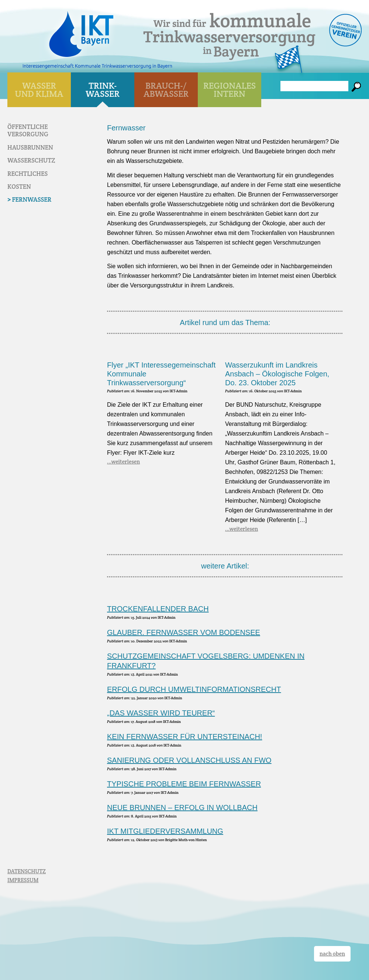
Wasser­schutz (31, 160)
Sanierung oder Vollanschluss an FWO (189, 760)
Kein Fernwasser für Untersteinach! (184, 737)
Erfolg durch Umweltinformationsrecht (194, 689)
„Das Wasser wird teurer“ (161, 713)
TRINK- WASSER (103, 90)
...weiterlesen (123, 462)
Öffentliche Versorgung (28, 130)
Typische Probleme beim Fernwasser (184, 784)
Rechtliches (27, 174)
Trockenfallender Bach (158, 609)
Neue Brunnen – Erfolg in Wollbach (182, 807)
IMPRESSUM (23, 880)
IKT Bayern (81, 30)
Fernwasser (32, 199)
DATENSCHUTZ (27, 871)
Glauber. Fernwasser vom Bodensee (184, 632)
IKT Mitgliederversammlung (165, 831)
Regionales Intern (230, 90)
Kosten (19, 187)
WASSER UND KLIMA (39, 90)
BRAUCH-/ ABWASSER (166, 90)
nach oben (332, 954)
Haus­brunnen (30, 147)
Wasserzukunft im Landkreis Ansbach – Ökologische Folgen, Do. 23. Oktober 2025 (277, 374)
